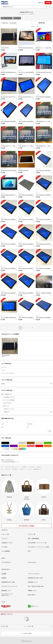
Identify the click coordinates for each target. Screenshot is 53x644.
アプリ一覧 (30, 626)
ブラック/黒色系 (9, 443)
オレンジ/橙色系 (52, 446)
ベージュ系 (43, 443)
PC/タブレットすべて (28, 409)
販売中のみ (5, 23)
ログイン (40, 3)
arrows (27, 384)
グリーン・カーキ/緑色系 (52, 443)
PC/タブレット (27, 406)
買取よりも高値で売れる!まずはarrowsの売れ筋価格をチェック (27, 461)
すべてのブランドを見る (27, 526)
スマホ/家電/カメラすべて (27, 397)
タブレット (17, 18)
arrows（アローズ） (7, 18)
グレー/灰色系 (26, 443)
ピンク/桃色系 (35, 446)
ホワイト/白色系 (18, 443)
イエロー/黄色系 (26, 446)
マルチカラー (26, 449)
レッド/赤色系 (43, 446)
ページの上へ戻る (27, 633)
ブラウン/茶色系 (35, 443)
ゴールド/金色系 (18, 449)
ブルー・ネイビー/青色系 (9, 446)
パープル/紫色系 (18, 446)
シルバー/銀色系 (9, 449)
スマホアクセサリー (27, 403)
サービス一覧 (4, 626)
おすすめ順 (13, 23)
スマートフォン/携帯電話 (27, 400)
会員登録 (48, 3)
